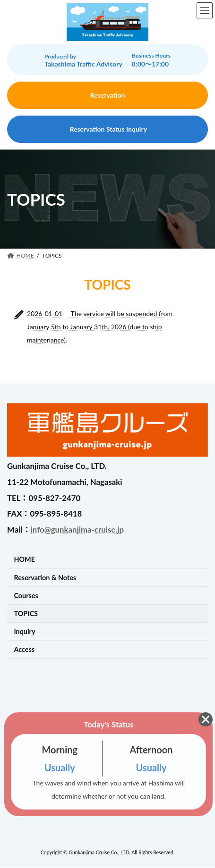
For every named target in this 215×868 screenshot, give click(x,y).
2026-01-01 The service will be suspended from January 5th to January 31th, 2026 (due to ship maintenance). (100, 327)
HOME (24, 560)
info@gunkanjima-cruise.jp (77, 530)
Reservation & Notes (45, 578)
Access (24, 649)
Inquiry (24, 631)
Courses (26, 596)
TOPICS (26, 613)
